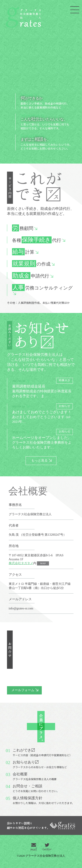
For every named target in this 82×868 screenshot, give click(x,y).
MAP (43, 563)
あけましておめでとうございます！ (44, 414)
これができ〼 (42, 753)
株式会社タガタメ (21, 563)
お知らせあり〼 (40, 764)
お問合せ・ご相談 (36, 788)
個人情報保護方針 (44, 800)
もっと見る (39, 460)
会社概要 (35, 776)
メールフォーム (23, 690)
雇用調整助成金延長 (44, 388)
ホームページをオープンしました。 (44, 439)
